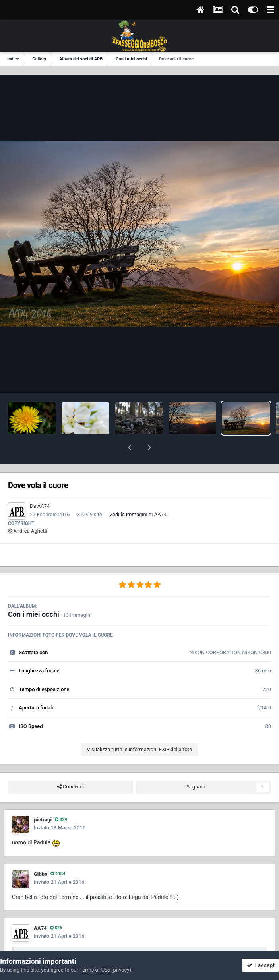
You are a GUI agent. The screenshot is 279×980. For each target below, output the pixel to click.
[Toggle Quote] (23, 934)
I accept (261, 965)
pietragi (43, 799)
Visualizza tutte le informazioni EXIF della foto (140, 729)
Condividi (71, 766)
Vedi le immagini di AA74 (138, 494)
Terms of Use (95, 970)
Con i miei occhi (34, 594)
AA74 (44, 485)
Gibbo (41, 853)
